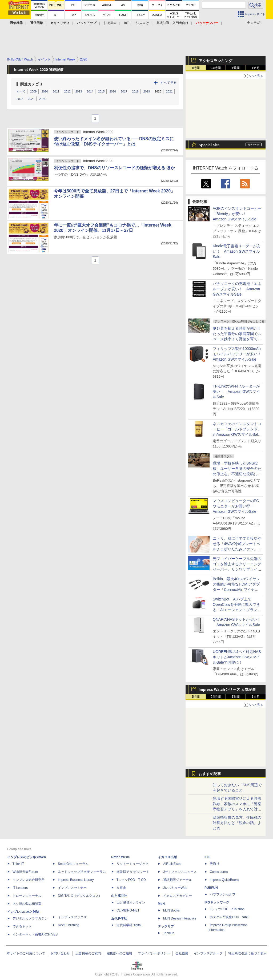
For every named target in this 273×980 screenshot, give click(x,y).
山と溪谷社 (119, 896)
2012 (67, 91)
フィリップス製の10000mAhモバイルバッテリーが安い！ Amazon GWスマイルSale (239, 354)
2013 (79, 91)
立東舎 (121, 888)
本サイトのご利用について (26, 953)
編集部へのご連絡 (119, 953)
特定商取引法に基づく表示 (247, 953)
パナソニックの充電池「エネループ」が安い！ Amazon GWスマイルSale (237, 289)
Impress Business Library (76, 880)
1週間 (236, 68)
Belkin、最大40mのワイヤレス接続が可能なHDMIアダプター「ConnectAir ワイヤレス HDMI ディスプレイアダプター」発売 (237, 590)
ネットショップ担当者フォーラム (82, 872)
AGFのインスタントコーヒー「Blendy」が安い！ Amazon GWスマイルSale (237, 214)
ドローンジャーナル (27, 896)
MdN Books (171, 910)
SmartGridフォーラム (73, 864)
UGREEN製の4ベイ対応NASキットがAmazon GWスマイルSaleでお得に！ (237, 657)
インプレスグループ (208, 953)
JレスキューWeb (175, 888)
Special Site (209, 145)
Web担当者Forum (25, 872)
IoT (127, 23)
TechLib (169, 933)
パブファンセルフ (223, 894)
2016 (113, 91)
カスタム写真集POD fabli (229, 917)
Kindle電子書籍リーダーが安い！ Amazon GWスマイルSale (237, 251)
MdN (161, 904)
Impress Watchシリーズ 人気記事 (227, 689)
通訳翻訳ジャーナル (178, 880)
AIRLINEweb (172, 864)
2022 (20, 99)
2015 (101, 91)
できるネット (22, 926)
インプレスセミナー (72, 888)
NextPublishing (69, 925)
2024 (42, 99)
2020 (158, 91)
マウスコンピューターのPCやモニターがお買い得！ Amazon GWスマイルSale (236, 506)
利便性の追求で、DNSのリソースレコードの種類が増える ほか (114, 168)
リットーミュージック (133, 864)
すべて (21, 91)
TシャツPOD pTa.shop (227, 909)
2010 (45, 91)
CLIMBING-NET (128, 910)
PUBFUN (211, 888)
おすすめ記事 (210, 774)
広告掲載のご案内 (88, 953)
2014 (90, 91)
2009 (33, 91)
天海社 (215, 864)
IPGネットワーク (217, 902)
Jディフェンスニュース (180, 872)
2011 (56, 91)
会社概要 (182, 953)
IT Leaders (20, 888)
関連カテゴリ (31, 84)
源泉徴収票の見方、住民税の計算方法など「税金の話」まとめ (237, 823)
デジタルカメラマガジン (30, 918)
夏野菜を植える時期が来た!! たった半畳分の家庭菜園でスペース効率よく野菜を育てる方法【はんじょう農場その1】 (238, 339)
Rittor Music (120, 857)
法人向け (143, 23)
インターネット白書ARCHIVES (35, 934)
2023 (31, 99)
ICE (207, 857)
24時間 (216, 68)
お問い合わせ (60, 953)
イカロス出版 (167, 857)
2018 (135, 91)
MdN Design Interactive (180, 918)
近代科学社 (119, 918)
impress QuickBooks (224, 880)
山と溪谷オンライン (131, 902)
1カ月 (256, 68)
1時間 (196, 68)
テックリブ (166, 926)
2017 (124, 91)
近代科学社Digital (129, 925)
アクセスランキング (215, 61)
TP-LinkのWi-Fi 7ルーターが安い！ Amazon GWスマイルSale (236, 392)
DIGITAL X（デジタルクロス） (80, 896)
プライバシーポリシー (154, 953)
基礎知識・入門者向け (172, 23)
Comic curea (219, 872)
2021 (169, 91)
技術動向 (110, 23)
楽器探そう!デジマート (133, 872)
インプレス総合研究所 (29, 880)
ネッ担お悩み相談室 (27, 904)
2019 (147, 91)
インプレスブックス (72, 917)
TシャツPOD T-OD (131, 880)
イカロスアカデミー (178, 896)
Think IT (18, 864)
